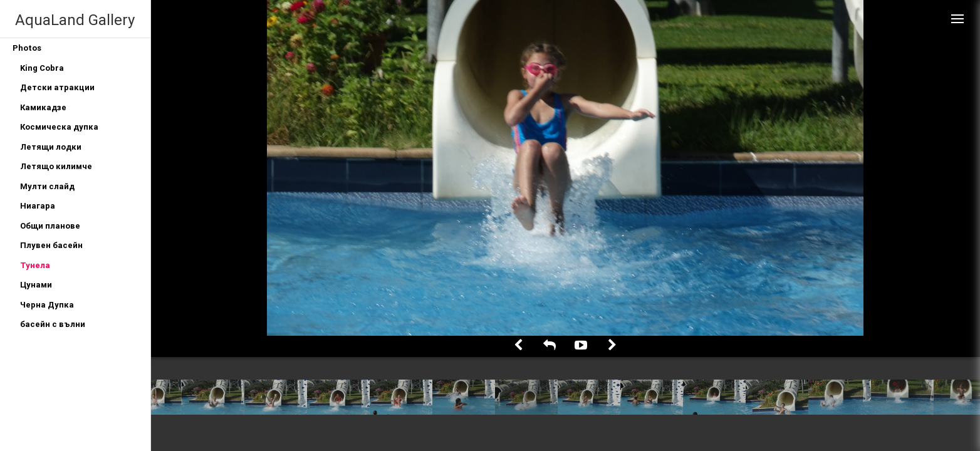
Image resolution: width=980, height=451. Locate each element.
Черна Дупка (47, 305)
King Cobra (42, 68)
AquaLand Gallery (75, 20)
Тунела (35, 265)
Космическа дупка (59, 127)
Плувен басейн (51, 245)
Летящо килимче (56, 166)
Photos (27, 48)
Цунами (36, 285)
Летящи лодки (51, 147)
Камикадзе (43, 107)
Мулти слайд (47, 186)
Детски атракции (57, 87)
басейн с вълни (53, 324)
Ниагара (38, 206)
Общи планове (50, 226)
